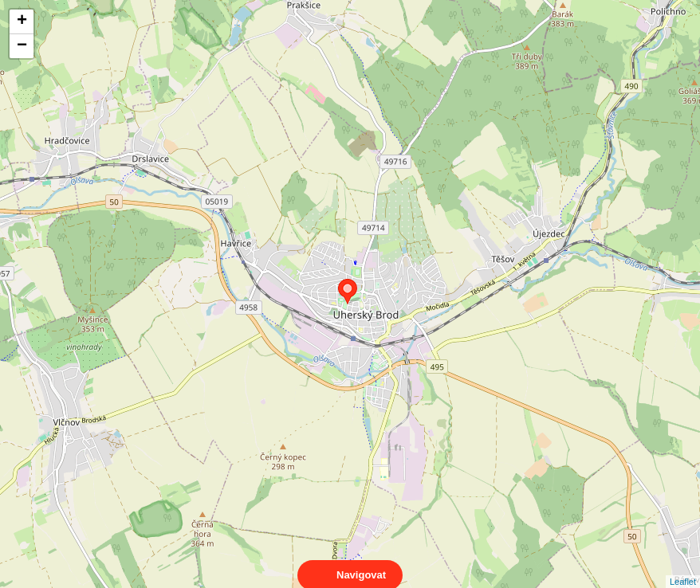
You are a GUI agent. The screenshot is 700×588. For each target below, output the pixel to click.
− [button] (22, 46)
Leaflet (683, 567)
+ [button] (22, 22)
